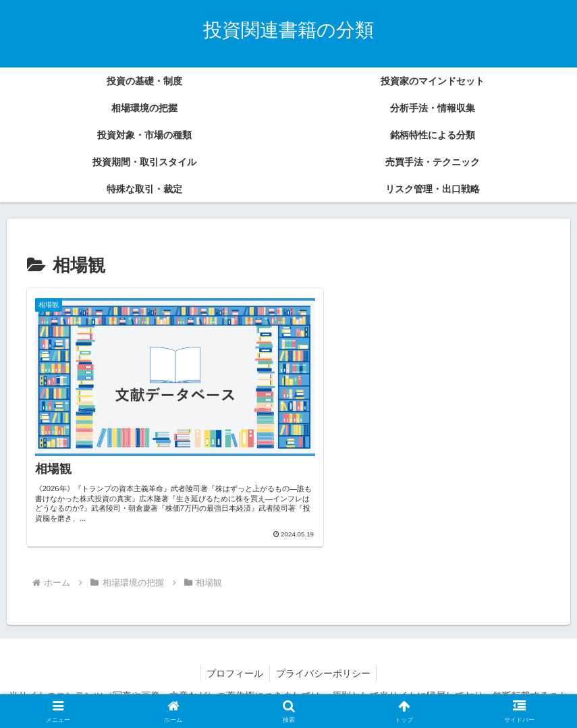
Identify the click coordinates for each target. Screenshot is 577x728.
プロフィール (234, 652)
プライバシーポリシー (324, 652)
